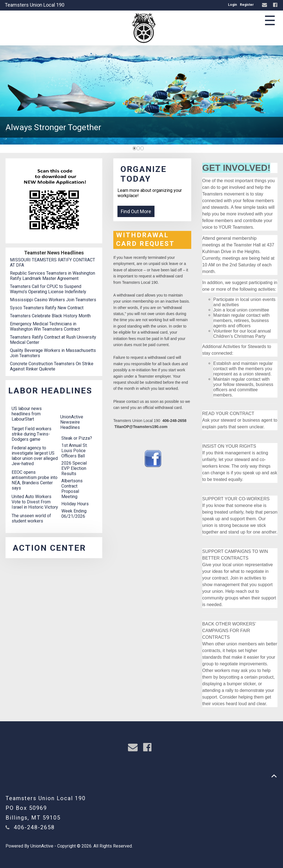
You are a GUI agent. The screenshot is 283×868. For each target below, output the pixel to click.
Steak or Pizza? (77, 438)
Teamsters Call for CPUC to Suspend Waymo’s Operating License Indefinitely (48, 289)
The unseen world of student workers (31, 518)
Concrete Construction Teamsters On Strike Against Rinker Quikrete (52, 366)
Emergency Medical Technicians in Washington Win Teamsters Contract (45, 326)
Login (232, 5)
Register (247, 5)
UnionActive (42, 846)
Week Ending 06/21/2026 (74, 514)
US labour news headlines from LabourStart (27, 414)
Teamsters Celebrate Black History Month (50, 316)
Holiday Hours (75, 504)
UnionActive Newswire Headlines (72, 422)
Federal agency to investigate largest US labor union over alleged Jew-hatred (35, 456)
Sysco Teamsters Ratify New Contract (47, 308)
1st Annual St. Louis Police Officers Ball (74, 451)
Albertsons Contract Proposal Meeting (72, 489)
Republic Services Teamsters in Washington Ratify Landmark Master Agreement (53, 276)
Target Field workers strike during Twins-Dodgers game (32, 434)
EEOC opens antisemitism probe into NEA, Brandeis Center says (35, 480)
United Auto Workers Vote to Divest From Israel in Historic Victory (35, 502)
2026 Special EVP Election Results (74, 468)
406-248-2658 (34, 827)
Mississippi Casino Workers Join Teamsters (53, 300)
